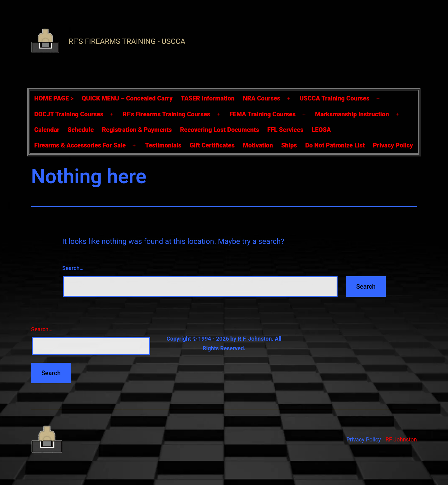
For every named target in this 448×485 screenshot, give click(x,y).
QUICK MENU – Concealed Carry (127, 98)
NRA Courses (262, 98)
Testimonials (163, 145)
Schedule (81, 130)
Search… (73, 268)
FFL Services (285, 130)
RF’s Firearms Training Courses (166, 114)
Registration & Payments (137, 130)
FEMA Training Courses (263, 114)
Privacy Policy (393, 145)
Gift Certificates (212, 145)
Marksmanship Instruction (352, 114)
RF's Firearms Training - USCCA (127, 41)
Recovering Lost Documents (220, 130)
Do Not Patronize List (335, 145)
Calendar (47, 130)
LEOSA (321, 130)
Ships (289, 145)
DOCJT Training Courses (69, 114)
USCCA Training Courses (335, 98)
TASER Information (208, 98)
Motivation (258, 145)
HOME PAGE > (54, 98)
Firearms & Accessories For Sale (80, 145)
